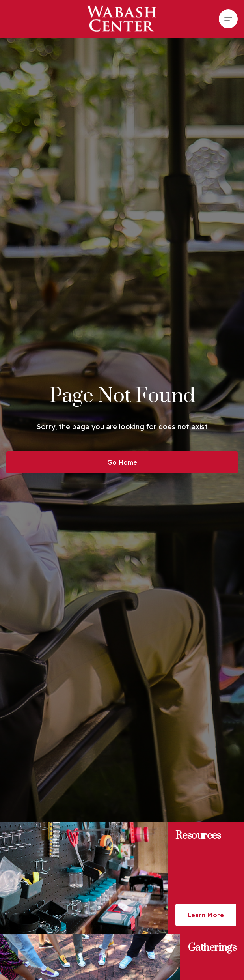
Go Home (122, 462)
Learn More (206, 915)
